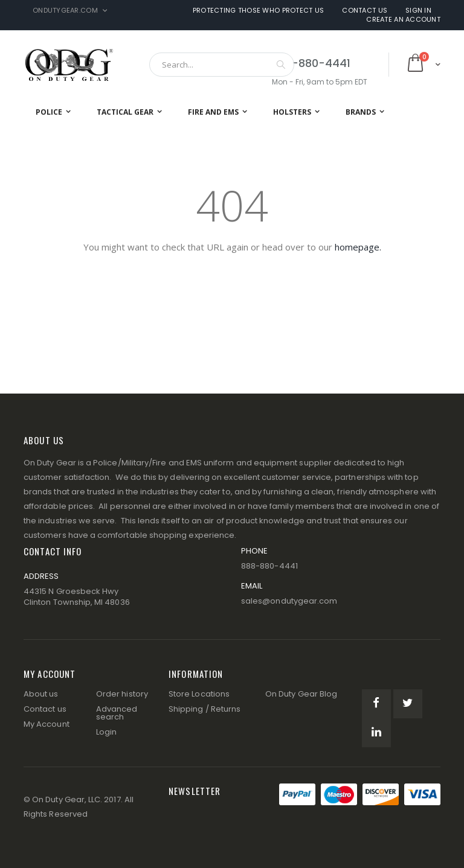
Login (106, 732)
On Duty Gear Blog (301, 694)
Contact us (45, 709)
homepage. (358, 247)
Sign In (418, 11)
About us (41, 694)
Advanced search (117, 713)
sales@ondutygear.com (289, 601)
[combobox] (222, 65)
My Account (47, 724)
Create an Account (403, 20)
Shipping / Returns (205, 709)
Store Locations (199, 694)
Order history (122, 694)
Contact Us (365, 11)
